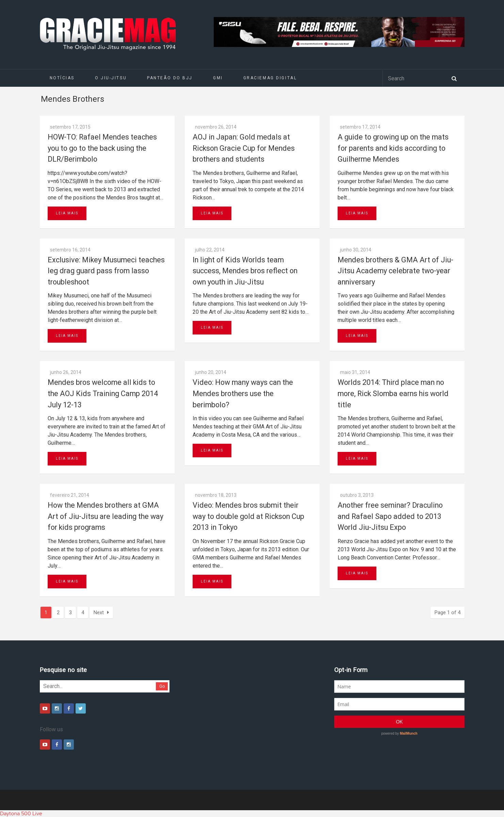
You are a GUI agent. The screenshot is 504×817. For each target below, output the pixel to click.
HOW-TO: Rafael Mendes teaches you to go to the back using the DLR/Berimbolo (102, 148)
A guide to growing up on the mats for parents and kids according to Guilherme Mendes (393, 148)
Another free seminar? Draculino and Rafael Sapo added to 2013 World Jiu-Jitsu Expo (390, 516)
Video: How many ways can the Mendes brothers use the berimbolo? (243, 393)
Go (162, 686)
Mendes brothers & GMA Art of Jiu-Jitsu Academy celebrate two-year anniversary (395, 271)
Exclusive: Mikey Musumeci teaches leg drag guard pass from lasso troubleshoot (106, 271)
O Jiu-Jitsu (111, 78)
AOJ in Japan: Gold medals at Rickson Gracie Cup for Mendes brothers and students (244, 148)
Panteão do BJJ (170, 78)
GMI (218, 78)
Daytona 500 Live (21, 814)
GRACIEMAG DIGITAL (270, 78)
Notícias (62, 78)
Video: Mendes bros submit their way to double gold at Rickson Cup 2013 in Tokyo (248, 516)
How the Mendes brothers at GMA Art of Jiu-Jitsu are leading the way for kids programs (105, 516)
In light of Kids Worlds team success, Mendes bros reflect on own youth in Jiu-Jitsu (245, 271)
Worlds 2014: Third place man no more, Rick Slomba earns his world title (393, 393)
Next (101, 612)
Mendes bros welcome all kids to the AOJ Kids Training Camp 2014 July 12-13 (103, 393)
